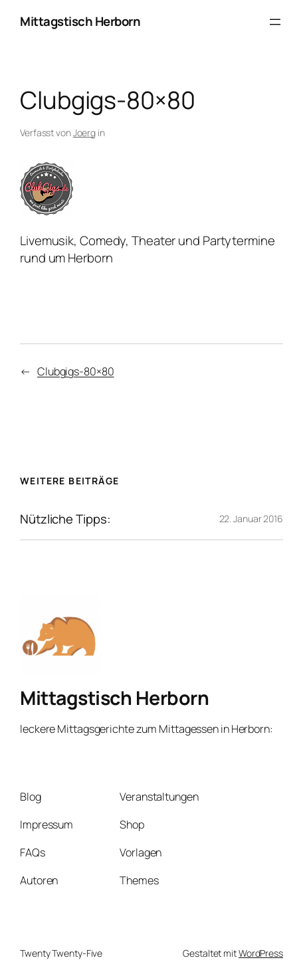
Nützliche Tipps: (65, 519)
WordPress (261, 953)
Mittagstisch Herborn (80, 21)
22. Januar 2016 (252, 519)
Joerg (85, 133)
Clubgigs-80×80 (76, 371)
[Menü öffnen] (275, 22)
